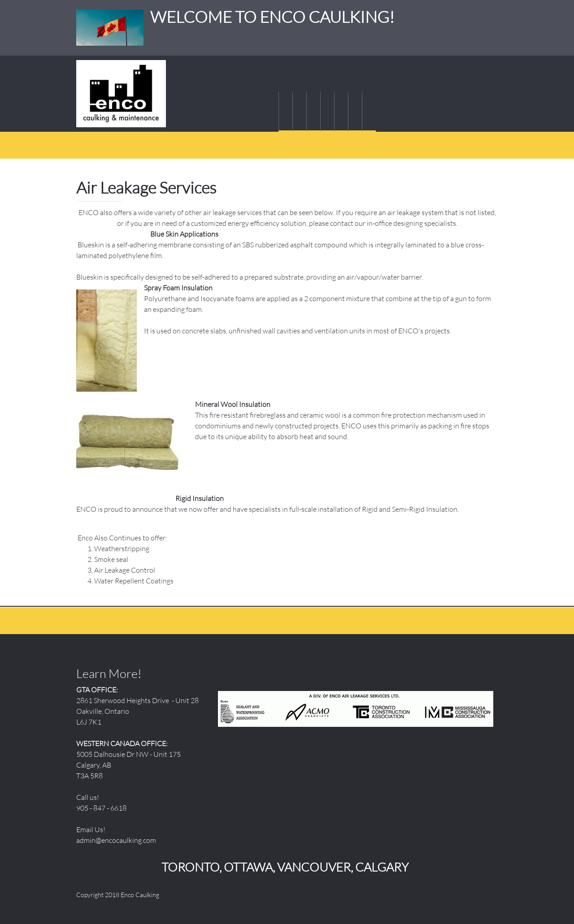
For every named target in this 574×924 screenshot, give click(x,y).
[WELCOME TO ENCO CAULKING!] (121, 94)
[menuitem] (285, 112)
